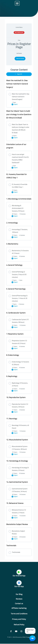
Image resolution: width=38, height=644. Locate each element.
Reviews (19, 599)
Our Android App (19, 576)
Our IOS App (19, 586)
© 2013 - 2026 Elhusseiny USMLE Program (19, 637)
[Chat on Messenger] (32, 638)
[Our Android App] (19, 572)
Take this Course (20, 58)
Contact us (19, 603)
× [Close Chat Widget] (35, 636)
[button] (17, 3)
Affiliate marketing (19, 608)
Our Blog (19, 594)
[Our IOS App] (19, 583)
